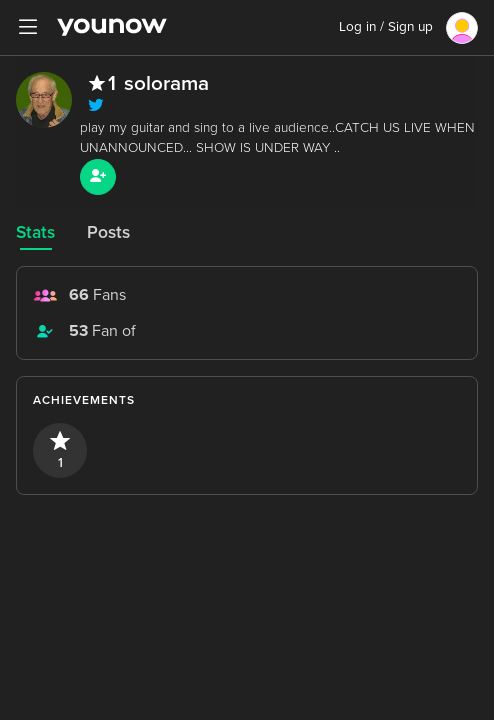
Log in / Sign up (386, 27)
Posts (108, 232)
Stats (35, 232)
